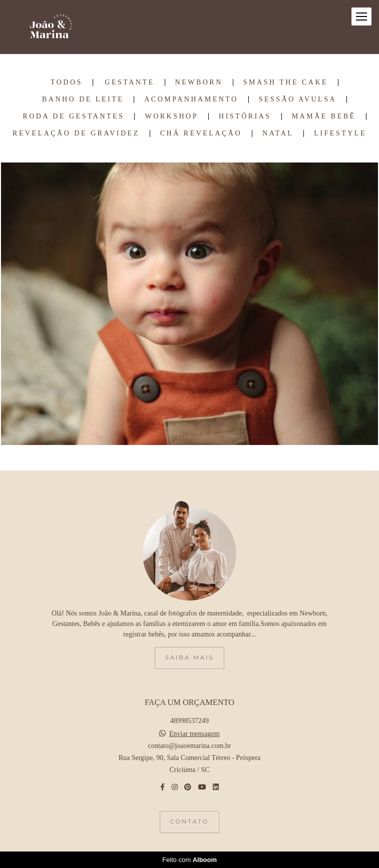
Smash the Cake (286, 82)
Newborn (199, 82)
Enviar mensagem (195, 734)
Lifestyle (340, 133)
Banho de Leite (83, 99)
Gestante (129, 82)
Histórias (245, 116)
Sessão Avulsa (298, 99)
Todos (67, 82)
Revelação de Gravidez (76, 133)
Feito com (189, 860)
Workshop (171, 116)
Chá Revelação (201, 133)
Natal (278, 133)
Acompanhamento (191, 99)
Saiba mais (189, 657)
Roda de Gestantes (73, 116)
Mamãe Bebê (324, 116)
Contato (189, 821)
